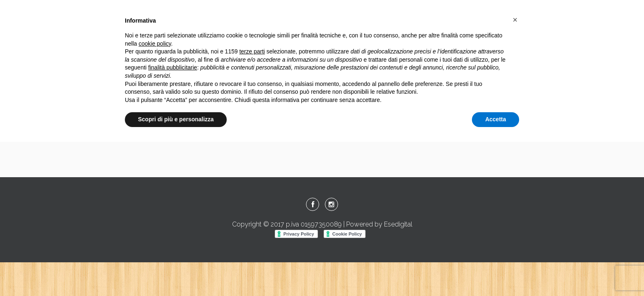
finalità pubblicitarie (173, 67)
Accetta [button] (496, 119)
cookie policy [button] (155, 44)
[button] (515, 20)
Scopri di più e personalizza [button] (176, 119)
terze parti (252, 51)
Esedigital (398, 224)
